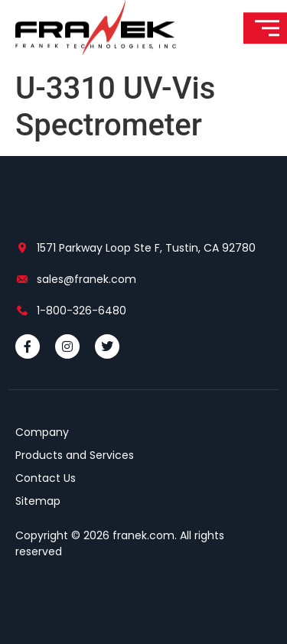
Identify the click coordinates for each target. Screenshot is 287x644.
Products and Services (75, 455)
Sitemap (38, 501)
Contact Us (46, 478)
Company (42, 432)
